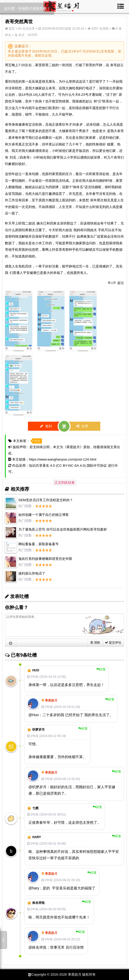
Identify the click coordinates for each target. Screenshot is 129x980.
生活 (37, 441)
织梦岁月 (39, 730)
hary (37, 837)
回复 (101, 669)
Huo (36, 670)
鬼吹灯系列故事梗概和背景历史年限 (45, 559)
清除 (95, 643)
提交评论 (113, 643)
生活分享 (29, 29)
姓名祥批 (39, 903)
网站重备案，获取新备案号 (39, 544)
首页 (11, 29)
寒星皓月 (73, 447)
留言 (41, 55)
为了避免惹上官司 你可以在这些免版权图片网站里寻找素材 (63, 529)
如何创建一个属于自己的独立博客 (44, 515)
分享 (82, 426)
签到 (46, 426)
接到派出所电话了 (32, 573)
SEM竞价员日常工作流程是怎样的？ (46, 500)
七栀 (35, 808)
